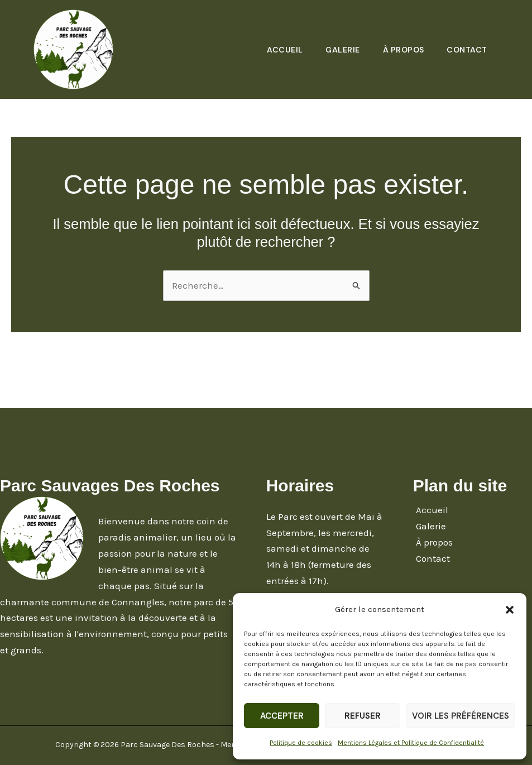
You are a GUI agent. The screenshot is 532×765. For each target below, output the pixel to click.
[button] (510, 610)
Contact (466, 50)
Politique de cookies (301, 743)
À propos (401, 50)
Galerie (338, 50)
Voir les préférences (461, 716)
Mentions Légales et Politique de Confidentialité (411, 743)
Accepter (282, 716)
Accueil (279, 50)
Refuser (363, 716)
